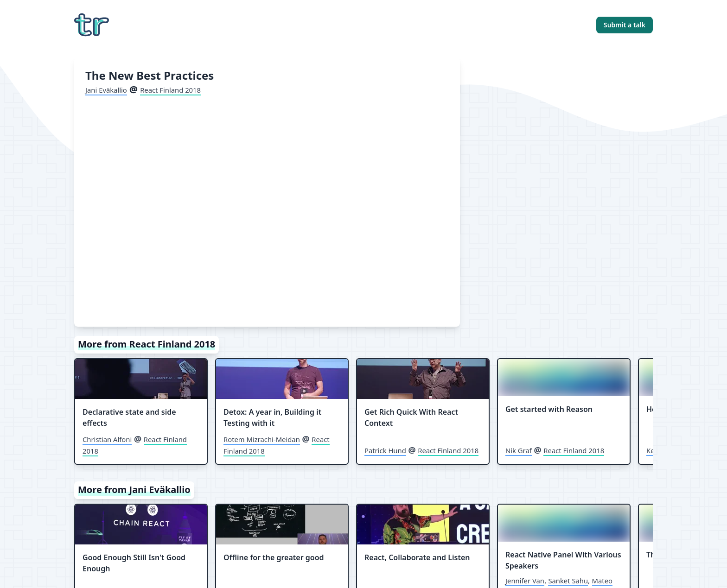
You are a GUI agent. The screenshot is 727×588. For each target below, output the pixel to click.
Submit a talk (625, 25)
